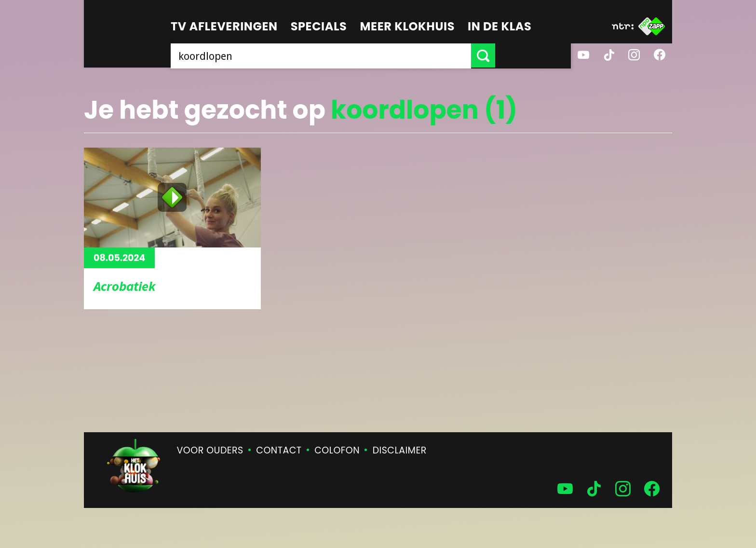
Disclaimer (400, 450)
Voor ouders (210, 450)
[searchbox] (359, 55)
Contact (279, 450)
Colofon (337, 450)
